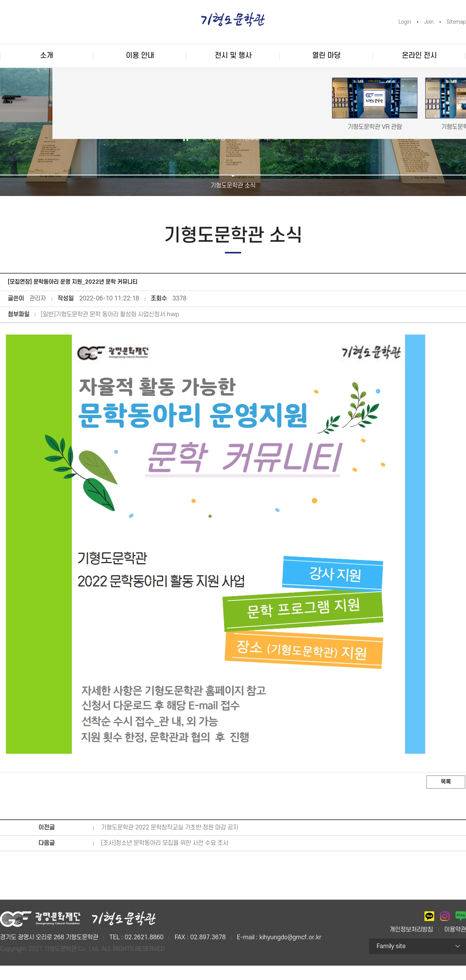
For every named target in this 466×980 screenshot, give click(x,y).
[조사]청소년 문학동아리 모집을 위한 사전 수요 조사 (165, 843)
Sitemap (456, 22)
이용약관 (455, 930)
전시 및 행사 (233, 56)
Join (429, 22)
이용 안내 (140, 56)
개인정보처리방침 (411, 930)
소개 (47, 56)
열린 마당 (326, 56)
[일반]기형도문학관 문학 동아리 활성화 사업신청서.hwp (110, 314)
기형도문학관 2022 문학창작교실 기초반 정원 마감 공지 (170, 827)
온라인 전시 (419, 56)
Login (405, 22)
